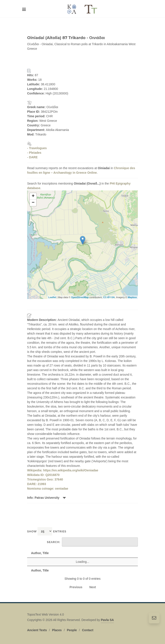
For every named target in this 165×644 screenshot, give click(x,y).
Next (92, 587)
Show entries (47, 531)
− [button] (33, 203)
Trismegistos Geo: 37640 (45, 479)
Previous (76, 587)
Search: (92, 542)
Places (57, 630)
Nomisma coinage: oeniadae (48, 489)
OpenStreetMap (80, 297)
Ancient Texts (37, 630)
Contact (88, 630)
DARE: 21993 (37, 484)
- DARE (32, 157)
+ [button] (33, 196)
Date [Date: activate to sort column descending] (127, 553)
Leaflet (52, 297)
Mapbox (132, 297)
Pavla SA (107, 620)
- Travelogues (37, 148)
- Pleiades (34, 153)
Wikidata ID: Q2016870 (43, 475)
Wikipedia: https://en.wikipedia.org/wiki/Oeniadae (63, 470)
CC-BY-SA (109, 297)
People (72, 630)
